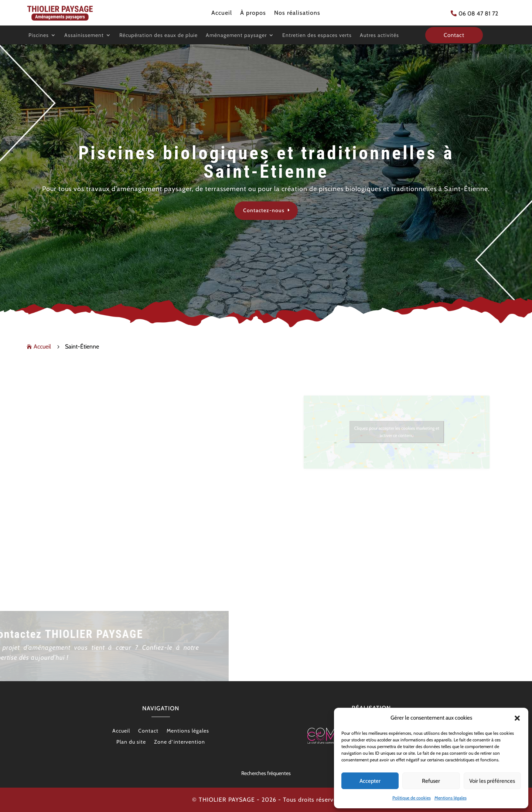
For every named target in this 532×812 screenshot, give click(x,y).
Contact (148, 731)
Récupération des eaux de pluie (158, 35)
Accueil (222, 13)
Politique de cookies (412, 798)
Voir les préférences (492, 781)
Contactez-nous (264, 210)
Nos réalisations (297, 13)
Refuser (431, 781)
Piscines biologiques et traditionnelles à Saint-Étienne (266, 162)
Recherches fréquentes (266, 773)
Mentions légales (451, 798)
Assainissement (84, 35)
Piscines (39, 35)
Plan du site (131, 742)
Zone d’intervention (180, 742)
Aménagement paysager (236, 35)
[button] (517, 718)
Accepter (370, 781)
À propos (253, 13)
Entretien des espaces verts (317, 35)
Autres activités (379, 35)
